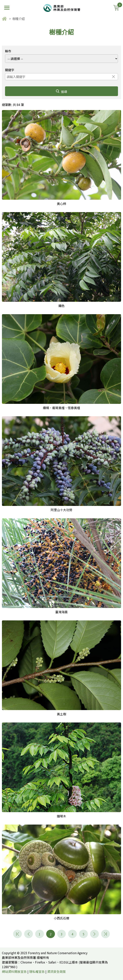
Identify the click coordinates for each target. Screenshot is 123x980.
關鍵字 (10, 70)
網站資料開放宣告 (14, 971)
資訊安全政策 (56, 971)
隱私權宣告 (37, 971)
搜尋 (62, 92)
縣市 (8, 51)
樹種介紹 (19, 19)
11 (105, 934)
